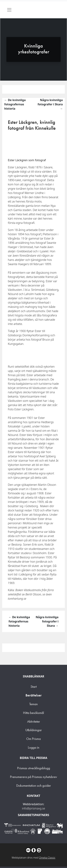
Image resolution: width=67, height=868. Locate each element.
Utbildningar (34, 730)
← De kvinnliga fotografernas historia (15, 104)
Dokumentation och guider (34, 786)
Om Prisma (33, 739)
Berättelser (34, 695)
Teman (33, 704)
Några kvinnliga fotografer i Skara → (50, 104)
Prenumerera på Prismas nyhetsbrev (33, 777)
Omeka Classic (47, 858)
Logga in (34, 747)
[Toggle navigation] (9, 10)
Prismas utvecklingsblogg (34, 768)
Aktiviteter (34, 721)
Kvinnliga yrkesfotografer (34, 49)
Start (34, 687)
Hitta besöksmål (33, 713)
